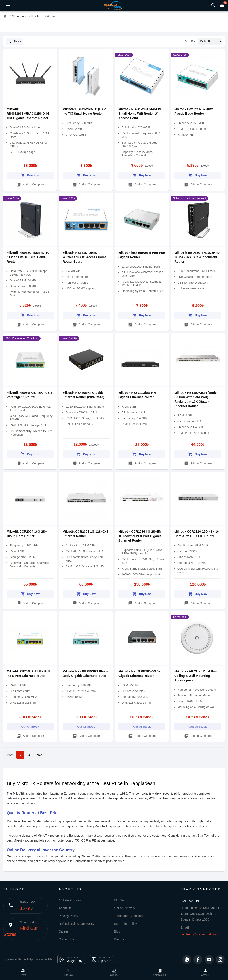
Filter (14, 41)
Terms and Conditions (129, 916)
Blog (117, 931)
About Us (65, 908)
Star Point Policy (125, 924)
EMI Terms (121, 900)
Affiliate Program (70, 900)
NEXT (40, 755)
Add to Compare (30, 184)
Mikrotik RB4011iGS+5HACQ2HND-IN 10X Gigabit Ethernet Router (28, 114)
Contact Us (66, 939)
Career (64, 931)
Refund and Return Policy (77, 924)
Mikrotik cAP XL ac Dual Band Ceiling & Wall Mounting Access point (196, 676)
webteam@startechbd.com (199, 934)
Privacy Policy (68, 916)
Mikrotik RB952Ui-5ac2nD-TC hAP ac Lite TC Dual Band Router (28, 257)
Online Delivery (125, 908)
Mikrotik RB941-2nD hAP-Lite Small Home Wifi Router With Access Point (140, 114)
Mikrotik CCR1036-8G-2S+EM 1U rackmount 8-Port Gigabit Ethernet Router (140, 536)
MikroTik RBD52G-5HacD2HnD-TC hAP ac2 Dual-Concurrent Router (197, 257)
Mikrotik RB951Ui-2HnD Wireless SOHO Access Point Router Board (84, 257)
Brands (119, 939)
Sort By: (190, 41)
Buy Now (30, 175)
